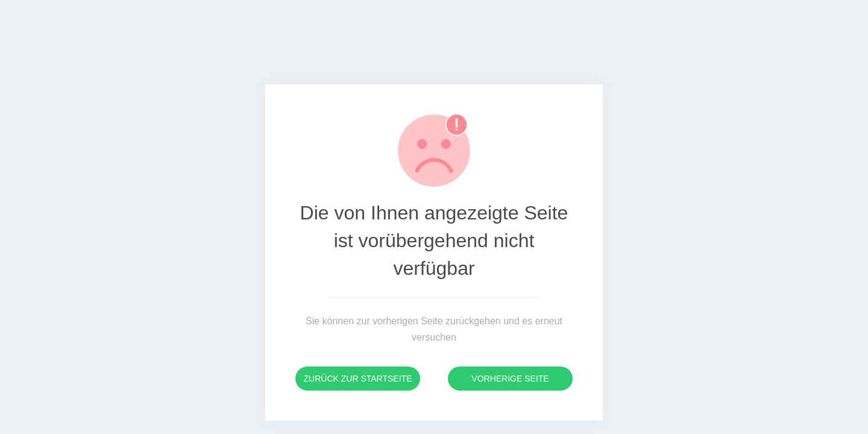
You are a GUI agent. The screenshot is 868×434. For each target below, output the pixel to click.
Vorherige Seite (510, 379)
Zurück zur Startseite (358, 379)
